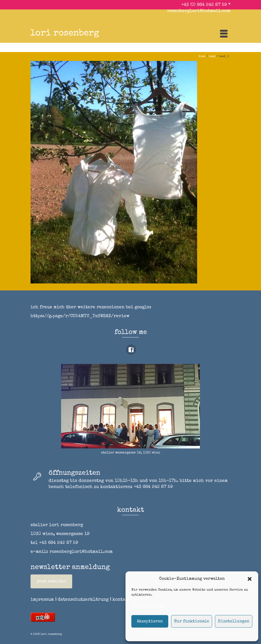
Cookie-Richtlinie (161, 634)
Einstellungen (234, 621)
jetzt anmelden (51, 581)
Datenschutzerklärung (200, 634)
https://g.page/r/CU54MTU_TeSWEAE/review (80, 316)
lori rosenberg (65, 34)
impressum (231, 634)
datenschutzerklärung (83, 600)
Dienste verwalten (150, 606)
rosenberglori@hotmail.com (199, 11)
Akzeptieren (150, 621)
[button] (250, 579)
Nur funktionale (192, 621)
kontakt (123, 600)
